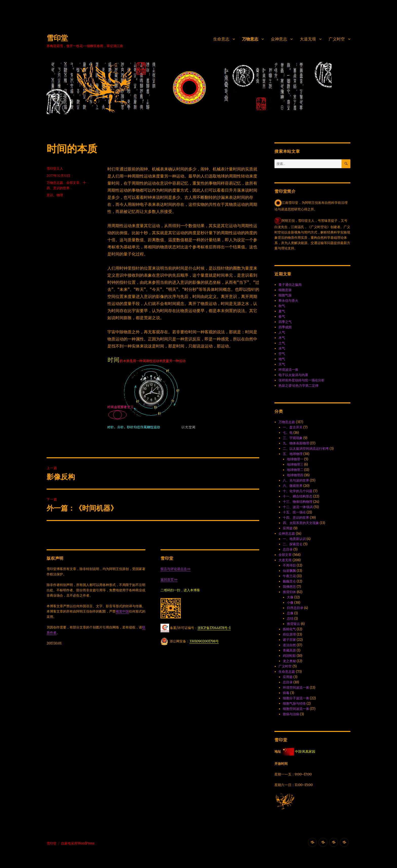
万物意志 (250, 39)
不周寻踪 (289, 565)
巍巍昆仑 (289, 581)
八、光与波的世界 (296, 480)
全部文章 (73, 183)
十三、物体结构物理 (298, 502)
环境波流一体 (288, 370)
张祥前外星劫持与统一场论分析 (302, 380)
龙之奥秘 (289, 661)
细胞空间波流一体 (296, 709)
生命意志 (221, 39)
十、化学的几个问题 (298, 491)
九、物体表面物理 (296, 443)
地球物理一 (295, 459)
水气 (282, 348)
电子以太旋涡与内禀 (293, 375)
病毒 (286, 693)
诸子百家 (289, 640)
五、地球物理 (293, 454)
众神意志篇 (287, 534)
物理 (60, 195)
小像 (290, 603)
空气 (282, 354)
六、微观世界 (293, 486)
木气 (282, 338)
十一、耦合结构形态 (298, 496)
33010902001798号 (204, 641)
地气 (282, 359)
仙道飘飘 (289, 571)
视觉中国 (122, 611)
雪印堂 (57, 38)
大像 (290, 597)
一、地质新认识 (294, 539)
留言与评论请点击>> (176, 569)
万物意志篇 (55, 183)
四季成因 (285, 327)
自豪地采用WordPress (78, 843)
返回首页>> (169, 580)
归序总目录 (295, 608)
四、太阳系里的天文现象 (301, 523)
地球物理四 (295, 475)
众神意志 (279, 39)
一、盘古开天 (293, 427)
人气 (282, 332)
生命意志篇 (287, 672)
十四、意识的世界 (296, 518)
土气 (282, 343)
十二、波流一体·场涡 (298, 507)
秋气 (282, 306)
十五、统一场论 (294, 512)
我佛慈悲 (289, 587)
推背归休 (289, 592)
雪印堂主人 (55, 168)
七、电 (288, 433)
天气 (282, 364)
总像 (290, 613)
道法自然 (289, 645)
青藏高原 (289, 650)
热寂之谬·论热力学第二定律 (298, 386)
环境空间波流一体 (296, 688)
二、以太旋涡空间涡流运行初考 (306, 449)
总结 (290, 619)
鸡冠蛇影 (289, 656)
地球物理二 (295, 470)
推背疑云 (293, 624)
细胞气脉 (285, 295)
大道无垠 (308, 39)
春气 (282, 317)
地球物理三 (295, 464)
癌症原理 (289, 634)
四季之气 (285, 322)
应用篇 (288, 528)
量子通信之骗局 (290, 285)
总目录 (288, 549)
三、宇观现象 (293, 438)
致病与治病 (291, 714)
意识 (50, 195)
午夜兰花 (289, 576)
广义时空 (337, 39)
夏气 (282, 311)
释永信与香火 (288, 301)
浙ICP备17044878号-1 (214, 628)
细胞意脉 (285, 290)
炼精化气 (289, 629)
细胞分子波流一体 (296, 698)
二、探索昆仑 (293, 544)
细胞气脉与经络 (294, 703)
